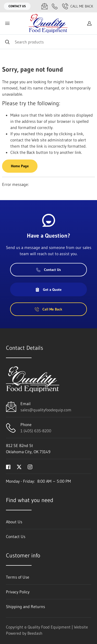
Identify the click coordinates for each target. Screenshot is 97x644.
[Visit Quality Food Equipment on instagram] (30, 466)
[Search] (48, 42)
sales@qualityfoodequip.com (46, 410)
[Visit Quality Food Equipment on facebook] (8, 466)
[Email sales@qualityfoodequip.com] (44, 6)
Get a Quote (48, 290)
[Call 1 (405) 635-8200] (55, 6)
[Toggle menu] (7, 23)
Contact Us (17, 6)
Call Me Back (78, 6)
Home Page (20, 166)
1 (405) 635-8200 (36, 431)
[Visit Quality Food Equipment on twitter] (19, 466)
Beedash (35, 633)
